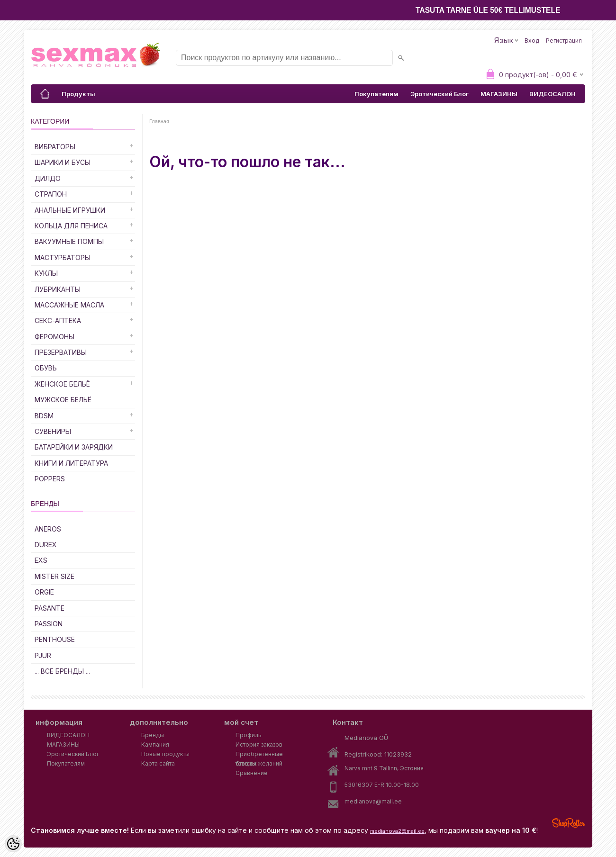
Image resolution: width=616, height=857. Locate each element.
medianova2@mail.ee (397, 831)
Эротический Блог (439, 94)
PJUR (43, 655)
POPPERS (50, 479)
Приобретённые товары (259, 755)
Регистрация (564, 41)
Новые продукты (165, 754)
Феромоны (54, 337)
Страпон (51, 194)
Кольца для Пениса (71, 226)
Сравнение (252, 773)
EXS (41, 560)
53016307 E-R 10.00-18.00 (382, 785)
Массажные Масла (69, 305)
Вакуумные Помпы (69, 241)
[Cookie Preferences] (13, 844)
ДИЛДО (48, 178)
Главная (159, 121)
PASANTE (50, 608)
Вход (532, 41)
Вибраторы (55, 147)
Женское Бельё (62, 384)
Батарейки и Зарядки (74, 447)
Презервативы (61, 352)
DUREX (46, 545)
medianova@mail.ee (373, 801)
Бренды (153, 735)
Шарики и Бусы (63, 162)
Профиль (249, 735)
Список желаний (259, 763)
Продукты (78, 94)
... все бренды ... (62, 671)
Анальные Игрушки (70, 210)
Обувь (46, 368)
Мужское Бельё (63, 400)
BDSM (44, 416)
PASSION (49, 624)
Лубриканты (58, 289)
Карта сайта (158, 763)
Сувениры (53, 431)
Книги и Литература (71, 463)
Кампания (155, 744)
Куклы (46, 273)
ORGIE (44, 592)
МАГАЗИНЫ (499, 94)
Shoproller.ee (569, 823)
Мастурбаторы (63, 257)
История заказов (259, 744)
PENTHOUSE (55, 639)
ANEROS (48, 529)
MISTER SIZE (54, 576)
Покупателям (376, 94)
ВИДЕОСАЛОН (553, 94)
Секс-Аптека (58, 320)
